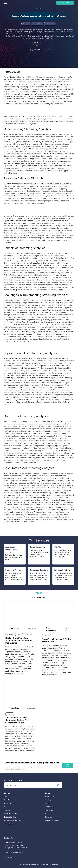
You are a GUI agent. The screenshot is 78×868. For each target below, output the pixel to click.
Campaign (48, 817)
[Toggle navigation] (6, 3)
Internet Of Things (37, 24)
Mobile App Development (12, 820)
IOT (5, 807)
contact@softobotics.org (14, 853)
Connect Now (67, 766)
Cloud (18, 634)
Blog (46, 814)
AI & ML (7, 800)
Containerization (28, 634)
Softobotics (40, 864)
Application (8, 803)
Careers (47, 803)
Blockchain (8, 810)
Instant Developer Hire (11, 824)
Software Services (10, 817)
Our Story (48, 800)
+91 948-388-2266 (12, 857)
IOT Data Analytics (50, 24)
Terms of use (49, 810)
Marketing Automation (52, 820)
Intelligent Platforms (11, 814)
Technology (26, 24)
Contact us (65, 3)
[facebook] (34, 55)
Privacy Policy (49, 807)
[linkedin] (36, 55)
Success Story (49, 796)
